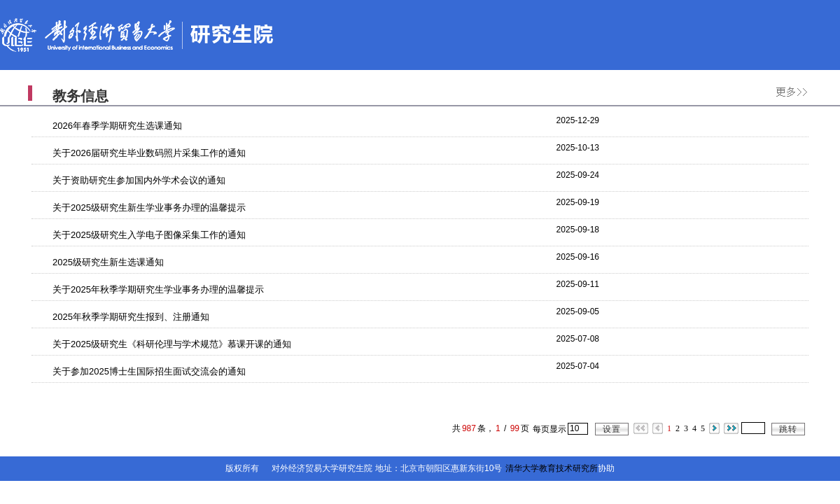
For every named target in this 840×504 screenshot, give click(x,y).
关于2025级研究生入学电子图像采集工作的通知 (149, 235)
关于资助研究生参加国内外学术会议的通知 (139, 180)
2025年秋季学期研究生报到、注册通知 (131, 317)
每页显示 (549, 429)
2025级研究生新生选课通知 (108, 262)
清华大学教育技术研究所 (552, 468)
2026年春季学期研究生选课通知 (117, 126)
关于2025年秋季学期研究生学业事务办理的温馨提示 (158, 289)
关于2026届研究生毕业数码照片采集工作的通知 (149, 153)
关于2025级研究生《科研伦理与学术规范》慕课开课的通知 (172, 344)
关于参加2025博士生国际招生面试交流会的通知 (149, 371)
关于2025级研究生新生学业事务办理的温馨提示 (149, 208)
